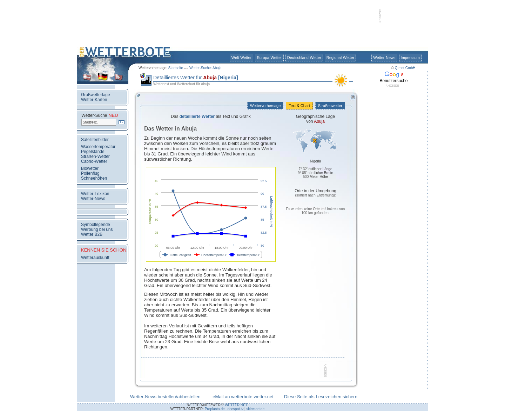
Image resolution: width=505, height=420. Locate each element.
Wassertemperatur (98, 147)
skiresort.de (255, 409)
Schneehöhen (94, 178)
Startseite (176, 68)
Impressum (410, 58)
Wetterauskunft (95, 258)
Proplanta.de (215, 409)
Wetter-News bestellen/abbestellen (165, 397)
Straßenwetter (330, 106)
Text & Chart (299, 106)
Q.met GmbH (405, 68)
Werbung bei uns (97, 229)
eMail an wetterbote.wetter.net (243, 397)
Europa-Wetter (269, 58)
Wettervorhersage (265, 106)
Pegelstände (93, 152)
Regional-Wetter (340, 58)
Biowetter (90, 168)
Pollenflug (90, 173)
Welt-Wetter (242, 58)
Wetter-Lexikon (95, 194)
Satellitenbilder (95, 140)
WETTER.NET (236, 405)
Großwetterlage (96, 95)
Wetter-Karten (94, 100)
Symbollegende (96, 225)
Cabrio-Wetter (94, 161)
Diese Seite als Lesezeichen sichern (321, 397)
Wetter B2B (92, 234)
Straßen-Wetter (95, 156)
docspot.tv (236, 409)
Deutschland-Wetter (304, 58)
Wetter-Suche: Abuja (206, 68)
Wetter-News (384, 58)
